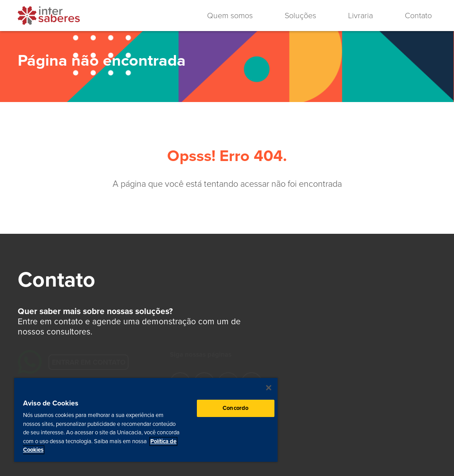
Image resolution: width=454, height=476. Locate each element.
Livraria (360, 16)
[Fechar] (269, 388)
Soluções (300, 16)
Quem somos (230, 16)
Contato (418, 16)
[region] (146, 420)
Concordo (235, 408)
